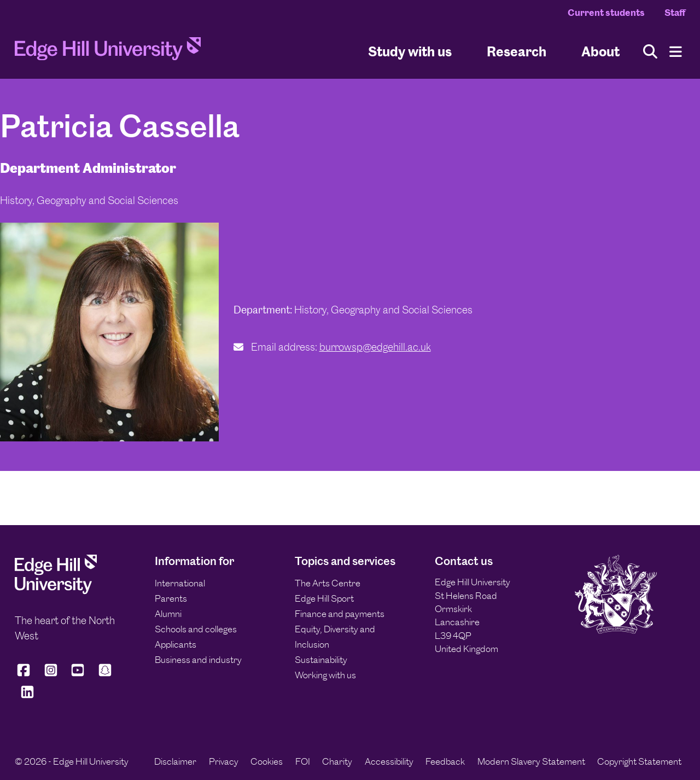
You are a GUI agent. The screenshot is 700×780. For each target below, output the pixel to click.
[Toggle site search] (650, 52)
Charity (337, 761)
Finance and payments (340, 614)
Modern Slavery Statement (531, 761)
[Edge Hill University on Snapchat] (105, 675)
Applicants (176, 644)
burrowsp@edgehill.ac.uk (375, 347)
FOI (303, 761)
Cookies (267, 761)
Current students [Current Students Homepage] (606, 13)
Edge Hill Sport (324, 598)
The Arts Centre (328, 583)
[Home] (108, 52)
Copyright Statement (639, 761)
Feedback (445, 761)
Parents (171, 598)
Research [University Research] (517, 51)
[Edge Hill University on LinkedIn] (27, 697)
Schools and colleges (196, 629)
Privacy (224, 761)
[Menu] (676, 52)
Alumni (168, 614)
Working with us (325, 675)
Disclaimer (175, 761)
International (180, 583)
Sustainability (321, 660)
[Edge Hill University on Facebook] (25, 675)
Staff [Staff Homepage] (675, 13)
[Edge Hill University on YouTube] (78, 675)
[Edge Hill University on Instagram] (51, 675)
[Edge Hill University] (56, 591)
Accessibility (389, 761)
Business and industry (198, 660)
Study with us (410, 51)
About (600, 51)
